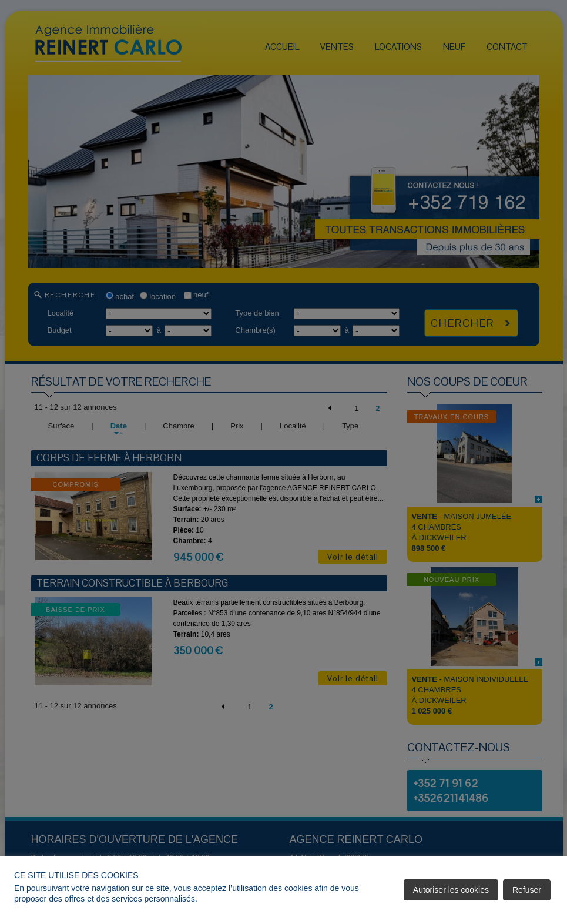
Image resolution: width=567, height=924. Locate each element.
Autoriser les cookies (451, 890)
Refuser (527, 890)
